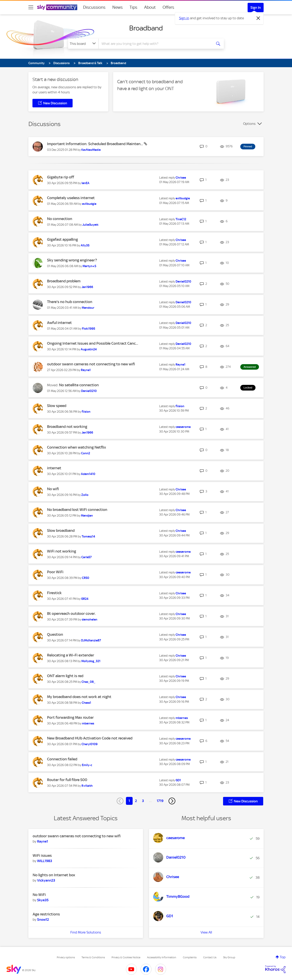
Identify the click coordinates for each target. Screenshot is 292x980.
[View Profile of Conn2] (86, 453)
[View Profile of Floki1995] (89, 329)
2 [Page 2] (136, 801)
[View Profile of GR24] (85, 599)
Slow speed (57, 406)
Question (55, 634)
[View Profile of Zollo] (85, 495)
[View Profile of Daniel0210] (183, 282)
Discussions (94, 7)
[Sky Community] (57, 7)
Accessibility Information (162, 957)
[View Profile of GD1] (178, 780)
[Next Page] (172, 801)
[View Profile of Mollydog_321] (91, 661)
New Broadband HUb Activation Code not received (90, 738)
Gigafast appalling (62, 239)
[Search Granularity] (83, 44)
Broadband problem (64, 281)
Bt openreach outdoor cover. (71, 614)
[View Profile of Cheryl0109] (90, 744)
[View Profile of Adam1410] (88, 474)
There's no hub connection (70, 302)
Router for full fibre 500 (67, 780)
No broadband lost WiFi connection (77, 510)
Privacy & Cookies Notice (126, 957)
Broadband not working (67, 427)
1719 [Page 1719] (160, 801)
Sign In (256, 8)
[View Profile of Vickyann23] (46, 880)
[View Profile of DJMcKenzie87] (91, 640)
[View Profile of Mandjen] (87, 516)
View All (206, 932)
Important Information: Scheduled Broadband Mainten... (95, 144)
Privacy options (66, 957)
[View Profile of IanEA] (85, 183)
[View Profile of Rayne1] (86, 370)
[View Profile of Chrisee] (181, 178)
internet (54, 468)
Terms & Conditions (93, 957)
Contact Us (210, 957)
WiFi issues (42, 855)
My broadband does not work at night (79, 697)
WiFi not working (62, 551)
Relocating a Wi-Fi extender (71, 655)
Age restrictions (46, 914)
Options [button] (249, 124)
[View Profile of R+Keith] (87, 786)
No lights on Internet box (54, 875)
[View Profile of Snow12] (43, 920)
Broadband (146, 28)
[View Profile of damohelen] (90, 620)
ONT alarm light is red (65, 676)
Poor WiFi (55, 572)
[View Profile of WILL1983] (45, 861)
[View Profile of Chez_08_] (88, 682)
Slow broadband (61, 530)
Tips (133, 7)
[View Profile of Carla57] (86, 557)
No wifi (53, 489)
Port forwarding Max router (70, 717)
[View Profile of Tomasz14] (88, 536)
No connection (60, 219)
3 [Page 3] (143, 801)
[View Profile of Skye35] (43, 900)
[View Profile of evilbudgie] (89, 204)
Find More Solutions (86, 932)
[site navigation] (31, 7)
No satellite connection (79, 385)
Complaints (190, 957)
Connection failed (62, 759)
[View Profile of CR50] (86, 578)
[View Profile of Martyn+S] (89, 266)
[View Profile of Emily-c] (87, 765)
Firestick (54, 593)
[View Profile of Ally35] (85, 245)
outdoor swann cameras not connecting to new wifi (91, 364)
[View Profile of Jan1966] (87, 287)
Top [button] (283, 957)
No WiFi (39, 895)
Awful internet (59, 323)
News (118, 7)
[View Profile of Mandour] (88, 308)
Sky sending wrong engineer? (72, 260)
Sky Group (229, 957)
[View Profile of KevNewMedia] (91, 150)
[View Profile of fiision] (86, 412)
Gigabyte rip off (61, 177)
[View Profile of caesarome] (183, 427)
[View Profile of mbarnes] (88, 723)
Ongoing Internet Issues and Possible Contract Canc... (93, 343)
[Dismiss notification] (258, 18)
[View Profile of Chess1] (86, 703)
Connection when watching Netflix (77, 447)
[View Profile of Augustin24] (89, 349)
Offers (168, 7)
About (150, 7)
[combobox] (155, 44)
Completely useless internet (71, 198)
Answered (250, 367)
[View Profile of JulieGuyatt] (90, 225)
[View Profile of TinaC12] (181, 219)
